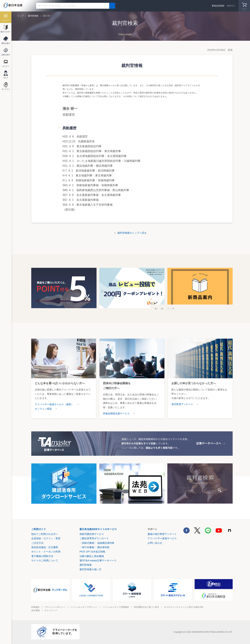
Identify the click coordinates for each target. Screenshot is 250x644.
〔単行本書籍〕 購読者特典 (94, 547)
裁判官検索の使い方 (90, 569)
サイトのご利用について (45, 560)
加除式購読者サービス (92, 534)
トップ (20, 16)
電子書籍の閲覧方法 (42, 556)
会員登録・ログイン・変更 (46, 538)
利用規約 (35, 607)
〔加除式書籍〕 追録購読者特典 (97, 543)
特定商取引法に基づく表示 (147, 607)
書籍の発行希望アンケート (162, 534)
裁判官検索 (33, 16)
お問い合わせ (155, 543)
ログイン (231, 6)
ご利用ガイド (39, 529)
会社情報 (35, 610)
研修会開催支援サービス (116, 413)
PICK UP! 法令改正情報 (92, 552)
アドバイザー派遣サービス (162, 538)
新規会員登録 (218, 6)
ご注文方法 (37, 543)
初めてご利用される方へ (45, 534)
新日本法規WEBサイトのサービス (98, 529)
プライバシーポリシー (55, 607)
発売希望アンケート (182, 404)
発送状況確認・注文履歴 (45, 547)
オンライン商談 (43, 409)
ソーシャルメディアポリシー (84, 607)
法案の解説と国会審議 (92, 556)
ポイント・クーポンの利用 (46, 552)
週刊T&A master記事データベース (98, 560)
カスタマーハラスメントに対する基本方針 (184, 607)
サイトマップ (51, 610)
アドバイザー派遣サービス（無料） (54, 404)
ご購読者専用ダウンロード (94, 538)
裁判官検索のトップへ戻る (132, 233)
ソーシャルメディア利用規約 (116, 607)
